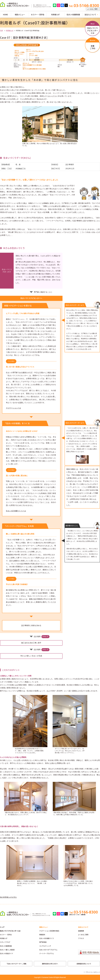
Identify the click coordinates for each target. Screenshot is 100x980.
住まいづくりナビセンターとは (10, 931)
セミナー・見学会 (38, 14)
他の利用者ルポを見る (8, 897)
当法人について (83, 927)
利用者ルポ (55, 14)
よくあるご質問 (92, 9)
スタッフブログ (5, 942)
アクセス (81, 938)
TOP (1, 31)
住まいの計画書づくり (47, 938)
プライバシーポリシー (93, 972)
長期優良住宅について (84, 964)
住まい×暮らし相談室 (7, 950)
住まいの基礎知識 (73, 14)
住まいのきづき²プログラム (48, 950)
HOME (5, 14)
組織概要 (81, 931)
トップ (2, 927)
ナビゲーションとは (13, 408)
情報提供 (42, 935)
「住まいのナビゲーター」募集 (16, 964)
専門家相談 (43, 942)
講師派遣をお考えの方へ (50, 964)
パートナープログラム (47, 953)
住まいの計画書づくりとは (16, 511)
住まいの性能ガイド (7, 953)
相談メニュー (20, 14)
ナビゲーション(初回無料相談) (49, 931)
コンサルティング (45, 946)
